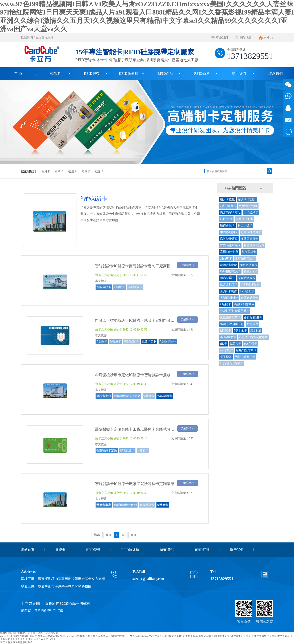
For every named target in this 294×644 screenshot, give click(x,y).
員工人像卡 (245, 225)
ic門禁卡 (226, 331)
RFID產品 (165, 73)
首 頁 (18, 73)
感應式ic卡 (251, 272)
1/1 (124, 535)
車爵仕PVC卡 (244, 219)
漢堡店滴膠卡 (249, 239)
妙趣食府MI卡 (253, 318)
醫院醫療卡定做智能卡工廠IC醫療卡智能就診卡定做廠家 (142, 429)
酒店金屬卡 (227, 278)
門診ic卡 (102, 342)
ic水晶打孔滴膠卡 (231, 363)
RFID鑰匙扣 (129, 73)
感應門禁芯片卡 (246, 350)
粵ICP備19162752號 (49, 610)
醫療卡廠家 (104, 505)
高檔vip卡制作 (229, 252)
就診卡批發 (104, 396)
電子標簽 (226, 357)
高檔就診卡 (135, 287)
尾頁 (133, 535)
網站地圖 (246, 38)
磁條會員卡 (227, 225)
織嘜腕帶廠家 (229, 239)
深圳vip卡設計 (247, 199)
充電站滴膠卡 (247, 278)
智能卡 (55, 73)
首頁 (108, 535)
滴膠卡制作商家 (244, 304)
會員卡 (46, 171)
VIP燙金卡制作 (250, 285)
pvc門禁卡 (251, 344)
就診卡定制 (149, 342)
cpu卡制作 (227, 350)
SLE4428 (256, 331)
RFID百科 (202, 73)
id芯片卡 (236, 344)
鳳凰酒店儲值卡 (230, 318)
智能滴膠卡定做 (254, 245)
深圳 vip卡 (241, 331)
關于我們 (239, 73)
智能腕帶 (252, 324)
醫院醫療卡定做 (107, 450)
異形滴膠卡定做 (230, 212)
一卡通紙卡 (251, 212)
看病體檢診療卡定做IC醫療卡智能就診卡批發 (133, 375)
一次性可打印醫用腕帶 (235, 311)
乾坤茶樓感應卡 (230, 272)
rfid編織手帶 (228, 337)
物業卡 (59, 171)
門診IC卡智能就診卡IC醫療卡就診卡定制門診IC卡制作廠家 (144, 320)
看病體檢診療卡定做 (127, 396)
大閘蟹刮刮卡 (229, 298)
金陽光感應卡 (249, 298)
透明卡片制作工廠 (232, 324)
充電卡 (86, 171)
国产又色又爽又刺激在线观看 (16, 642)
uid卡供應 (226, 219)
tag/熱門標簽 (236, 188)
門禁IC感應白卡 (245, 357)
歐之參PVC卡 (229, 285)
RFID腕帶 (92, 73)
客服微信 (244, 621)
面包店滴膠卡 (249, 265)
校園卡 (72, 171)
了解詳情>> (188, 265)
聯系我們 (222, 38)
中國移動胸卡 (229, 232)
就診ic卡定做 (228, 265)
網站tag (268, 38)
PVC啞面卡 (247, 291)
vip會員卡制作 (248, 206)
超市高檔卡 (249, 252)
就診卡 (99, 171)
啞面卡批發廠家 (251, 232)
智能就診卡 (104, 287)
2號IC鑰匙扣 (228, 206)
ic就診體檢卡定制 (125, 505)
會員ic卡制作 (228, 291)
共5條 (97, 535)
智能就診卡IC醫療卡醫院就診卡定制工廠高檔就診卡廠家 (142, 266)
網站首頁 (28, 550)
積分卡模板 (227, 199)
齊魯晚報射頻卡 (230, 245)
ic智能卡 (226, 304)
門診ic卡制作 (168, 342)
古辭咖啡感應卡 (245, 259)
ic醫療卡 (119, 287)
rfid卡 (224, 344)
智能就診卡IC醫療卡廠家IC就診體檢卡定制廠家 (135, 484)
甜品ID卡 (226, 259)
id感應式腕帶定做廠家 (253, 337)
